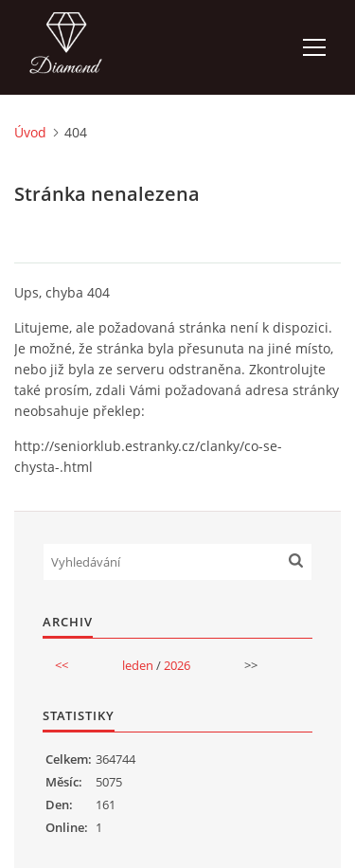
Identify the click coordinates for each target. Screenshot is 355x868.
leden (138, 665)
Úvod (30, 132)
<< (62, 665)
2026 (177, 665)
